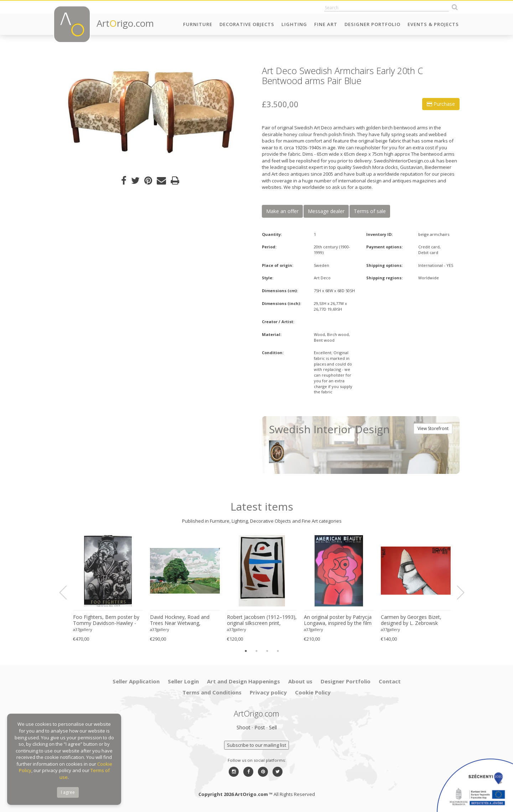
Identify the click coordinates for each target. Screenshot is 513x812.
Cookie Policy (313, 692)
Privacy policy (268, 692)
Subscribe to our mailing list (256, 745)
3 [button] (267, 651)
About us (300, 681)
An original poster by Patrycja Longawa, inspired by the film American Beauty (338, 620)
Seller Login (183, 681)
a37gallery (83, 629)
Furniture (198, 24)
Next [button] (456, 593)
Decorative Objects (247, 24)
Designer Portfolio (372, 24)
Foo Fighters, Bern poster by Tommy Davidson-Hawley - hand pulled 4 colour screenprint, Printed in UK (106, 620)
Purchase (441, 104)
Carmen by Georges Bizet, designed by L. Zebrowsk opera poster (411, 620)
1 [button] (246, 651)
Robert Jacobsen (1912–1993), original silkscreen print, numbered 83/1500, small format (262, 620)
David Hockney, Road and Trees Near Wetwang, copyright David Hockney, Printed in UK (180, 620)
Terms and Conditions (212, 692)
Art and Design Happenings (243, 681)
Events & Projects (433, 24)
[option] (152, 114)
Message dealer (326, 211)
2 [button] (256, 651)
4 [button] (278, 651)
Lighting (294, 24)
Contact (390, 681)
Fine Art (326, 24)
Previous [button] (67, 593)
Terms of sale (370, 211)
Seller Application (136, 681)
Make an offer (282, 211)
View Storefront (433, 428)
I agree (68, 792)
